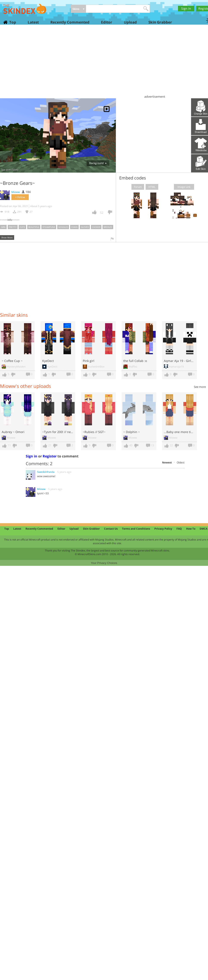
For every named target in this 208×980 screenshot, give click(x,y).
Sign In (186, 8)
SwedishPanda (46, 472)
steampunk (49, 227)
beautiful (34, 227)
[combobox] (78, 9)
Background (98, 163)
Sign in (32, 456)
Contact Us (111, 529)
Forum (138, 187)
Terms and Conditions (136, 529)
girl (3, 227)
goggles (63, 227)
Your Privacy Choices (104, 563)
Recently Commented (70, 22)
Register (50, 456)
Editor (107, 22)
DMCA (203, 529)
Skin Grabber (160, 22)
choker (96, 227)
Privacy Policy (163, 529)
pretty (13, 227)
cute (22, 227)
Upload (130, 22)
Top (12, 22)
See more (200, 387)
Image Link (184, 187)
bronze (108, 227)
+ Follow (20, 197)
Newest (167, 462)
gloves (85, 227)
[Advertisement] (105, 63)
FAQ (179, 529)
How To (191, 529)
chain (74, 227)
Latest (33, 22)
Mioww (16, 192)
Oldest (181, 462)
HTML (152, 187)
